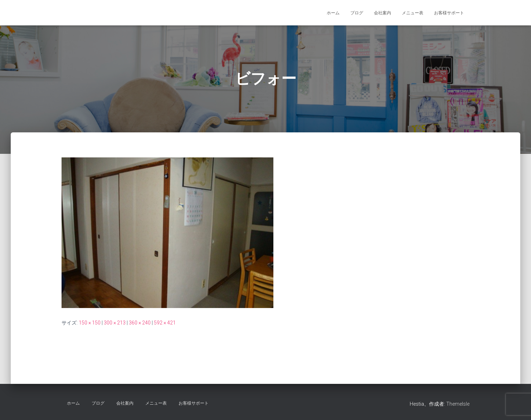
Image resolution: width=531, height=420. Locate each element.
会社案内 (383, 13)
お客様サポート (449, 13)
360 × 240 (140, 323)
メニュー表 (413, 13)
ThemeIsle (458, 404)
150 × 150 (90, 323)
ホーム (333, 13)
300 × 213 (115, 323)
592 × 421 (165, 323)
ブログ (357, 13)
